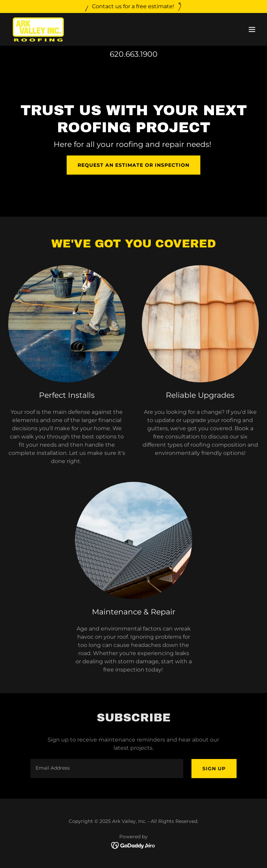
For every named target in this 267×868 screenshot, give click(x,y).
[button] (252, 29)
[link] (38, 29)
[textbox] (107, 769)
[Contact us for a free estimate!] (133, 6)
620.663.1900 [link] (134, 54)
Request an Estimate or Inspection (133, 165)
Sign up (214, 769)
